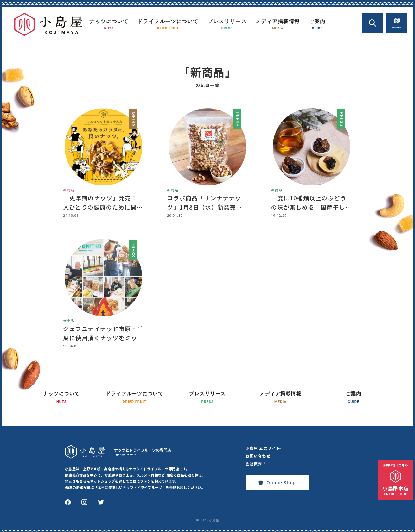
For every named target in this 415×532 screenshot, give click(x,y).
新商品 (69, 189)
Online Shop (277, 480)
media (132, 120)
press (237, 120)
